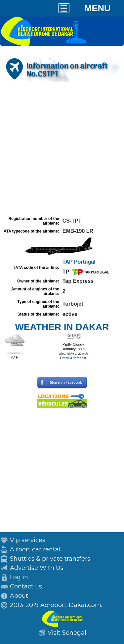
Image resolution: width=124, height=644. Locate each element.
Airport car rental (35, 549)
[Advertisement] (62, 149)
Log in (19, 577)
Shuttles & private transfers (50, 559)
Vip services (28, 540)
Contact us (26, 586)
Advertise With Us (37, 568)
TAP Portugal (79, 262)
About (19, 596)
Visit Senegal (67, 633)
